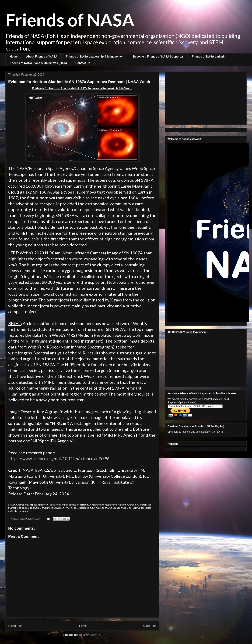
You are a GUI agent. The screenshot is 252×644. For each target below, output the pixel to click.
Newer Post (15, 626)
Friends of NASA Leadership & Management (95, 57)
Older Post (150, 626)
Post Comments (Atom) (89, 635)
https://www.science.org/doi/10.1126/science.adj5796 (59, 458)
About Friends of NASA (42, 57)
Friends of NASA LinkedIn (209, 57)
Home (14, 57)
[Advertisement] (206, 97)
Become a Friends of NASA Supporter (158, 57)
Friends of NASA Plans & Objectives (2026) (38, 63)
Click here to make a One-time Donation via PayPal (195, 432)
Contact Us (83, 63)
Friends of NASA (70, 20)
